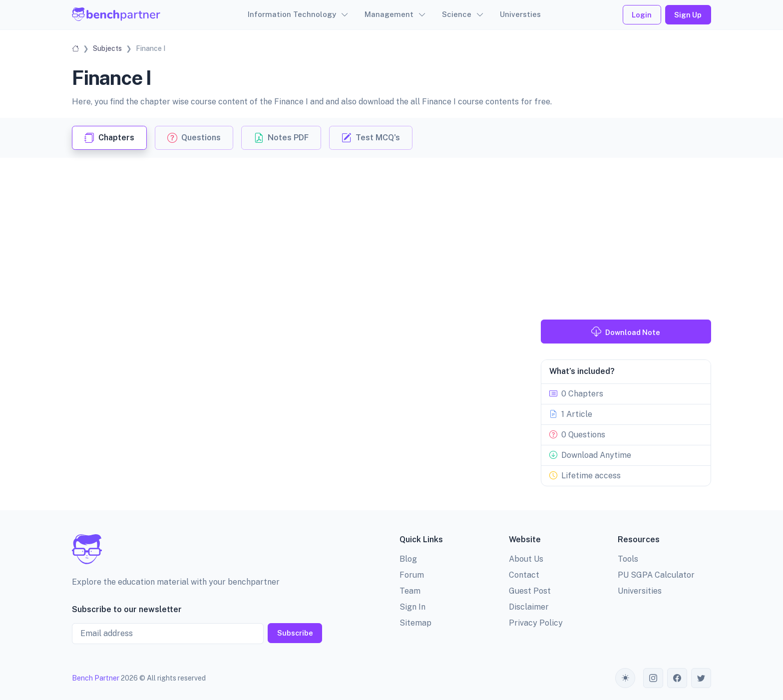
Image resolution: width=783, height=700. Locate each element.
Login (642, 15)
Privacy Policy (536, 623)
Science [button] (457, 14)
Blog (408, 559)
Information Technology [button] (292, 14)
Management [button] (389, 14)
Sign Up (688, 15)
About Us (526, 559)
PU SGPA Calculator (656, 575)
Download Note (626, 332)
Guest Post (530, 591)
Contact (524, 575)
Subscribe (295, 633)
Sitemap (415, 623)
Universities (640, 591)
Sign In (412, 607)
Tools (628, 559)
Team (410, 591)
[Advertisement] (391, 233)
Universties (520, 14)
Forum (412, 575)
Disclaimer (529, 607)
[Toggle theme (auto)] (625, 678)
